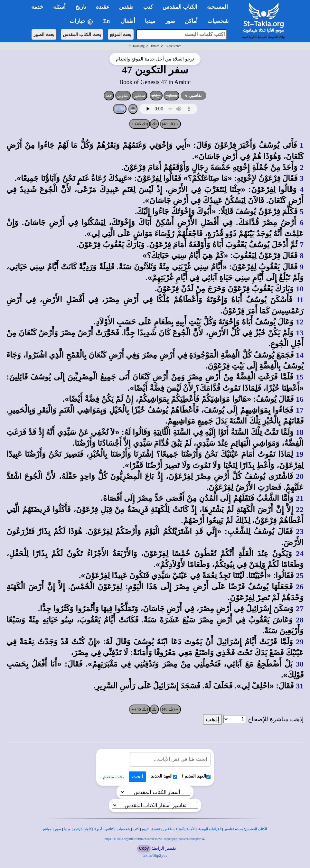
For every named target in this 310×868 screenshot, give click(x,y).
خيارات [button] (81, 21)
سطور (140, 95)
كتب (136, 829)
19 (300, 454)
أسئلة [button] (59, 7)
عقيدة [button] (103, 7)
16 (300, 399)
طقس (168, 829)
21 (300, 498)
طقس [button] (126, 7)
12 (300, 322)
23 (300, 531)
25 (300, 575)
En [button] (107, 21)
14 (300, 355)
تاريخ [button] (81, 7)
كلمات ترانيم (82, 829)
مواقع (47, 829)
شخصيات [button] (220, 21)
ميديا (67, 829)
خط (109, 95)
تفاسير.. (193, 95)
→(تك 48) (170, 124)
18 (300, 432)
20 (300, 476)
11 (300, 300)
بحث (239, 829)
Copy (144, 848)
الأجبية (191, 829)
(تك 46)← (140, 124)
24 (300, 554)
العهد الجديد (164, 776)
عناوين (123, 95)
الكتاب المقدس (256, 829)
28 (300, 620)
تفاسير (229, 829)
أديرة (98, 829)
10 (300, 289)
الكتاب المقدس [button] (180, 7)
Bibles (155, 46)
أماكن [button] (191, 21)
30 (300, 664)
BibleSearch (173, 46)
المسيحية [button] (217, 7)
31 (300, 686)
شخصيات (123, 829)
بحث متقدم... (112, 777)
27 (300, 609)
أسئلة (179, 829)
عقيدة (156, 829)
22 (300, 509)
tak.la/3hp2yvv (155, 855)
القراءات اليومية (210, 829)
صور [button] (170, 21)
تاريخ (145, 829)
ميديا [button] (150, 21)
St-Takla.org (137, 46)
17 (300, 410)
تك (154, 124)
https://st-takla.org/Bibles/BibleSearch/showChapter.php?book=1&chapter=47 (155, 839)
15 (300, 377)
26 (300, 587)
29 (300, 642)
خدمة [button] (37, 7)
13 (300, 333)
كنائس (109, 829)
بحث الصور (44, 34)
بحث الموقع (121, 34)
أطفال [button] (128, 21)
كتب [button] (148, 7)
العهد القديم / (196, 776)
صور (58, 829)
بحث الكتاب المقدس (82, 34)
